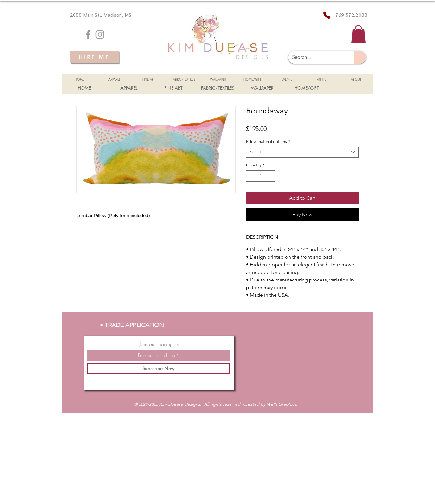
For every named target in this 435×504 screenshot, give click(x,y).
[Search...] (316, 57)
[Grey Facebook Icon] (88, 35)
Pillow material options (268, 142)
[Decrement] (251, 176)
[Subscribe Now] (158, 368)
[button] (358, 34)
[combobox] (302, 152)
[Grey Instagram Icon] (100, 35)
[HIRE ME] (94, 57)
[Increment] (271, 176)
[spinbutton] (261, 176)
